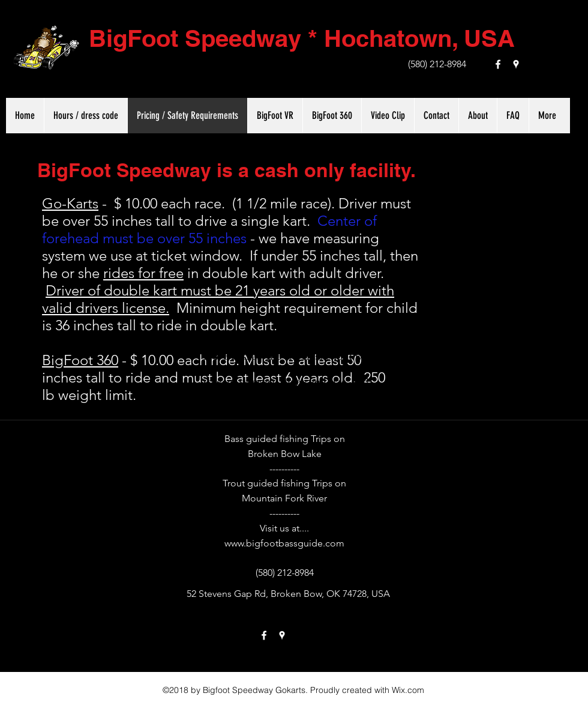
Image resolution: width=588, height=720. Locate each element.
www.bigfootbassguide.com (284, 543)
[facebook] (498, 64)
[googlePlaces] (516, 64)
